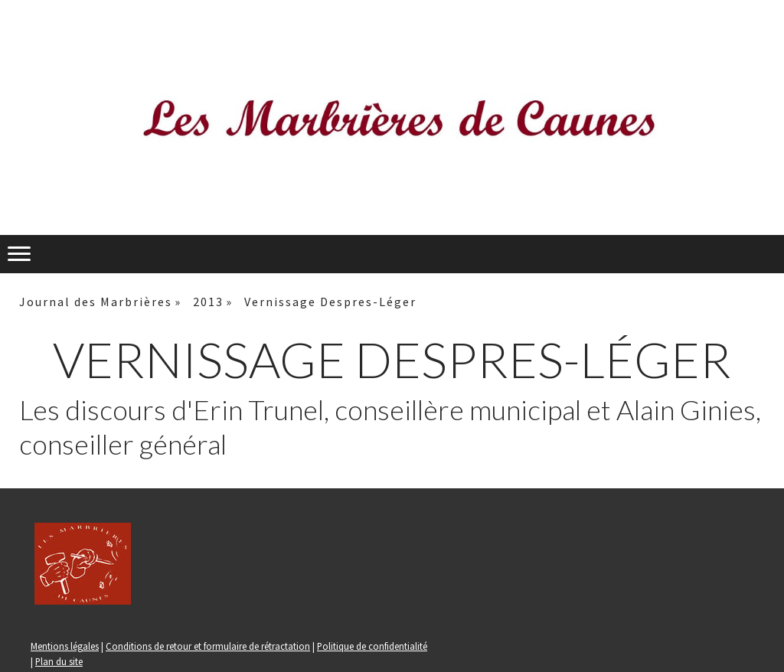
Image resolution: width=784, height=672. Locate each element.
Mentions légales (65, 646)
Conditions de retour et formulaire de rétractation (208, 646)
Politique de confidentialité (372, 646)
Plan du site (59, 661)
